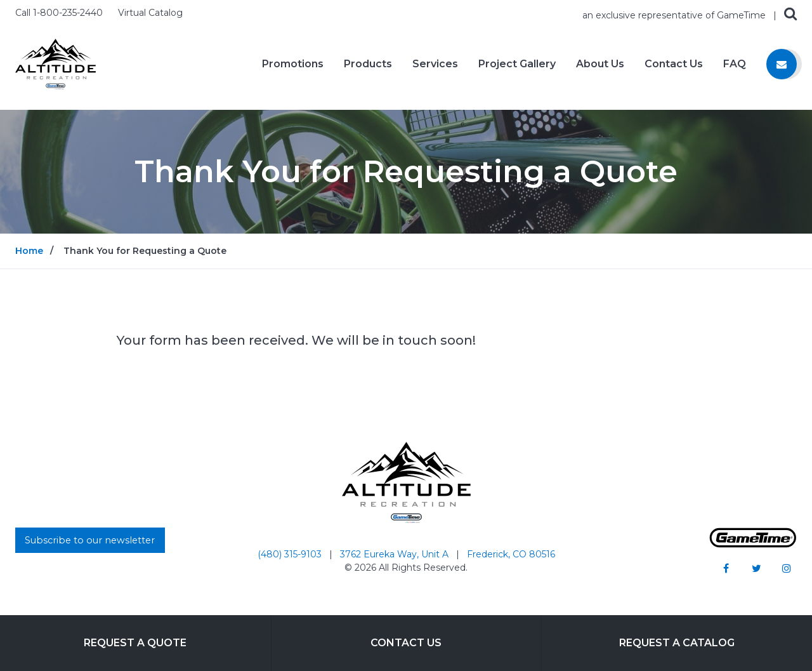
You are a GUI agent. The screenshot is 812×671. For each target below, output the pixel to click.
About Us (600, 64)
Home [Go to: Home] (29, 251)
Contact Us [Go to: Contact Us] (406, 643)
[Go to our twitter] (756, 568)
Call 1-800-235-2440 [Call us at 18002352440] (60, 13)
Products (368, 64)
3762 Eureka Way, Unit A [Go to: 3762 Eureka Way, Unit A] (396, 554)
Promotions (293, 64)
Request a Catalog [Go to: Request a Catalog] (677, 643)
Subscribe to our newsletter (90, 540)
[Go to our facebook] (726, 568)
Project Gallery (517, 64)
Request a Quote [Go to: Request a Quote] (135, 643)
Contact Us (674, 64)
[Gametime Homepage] (753, 544)
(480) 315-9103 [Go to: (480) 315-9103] (291, 554)
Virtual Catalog (150, 13)
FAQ (735, 64)
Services (435, 64)
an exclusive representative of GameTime (675, 15)
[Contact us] (782, 64)
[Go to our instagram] (787, 568)
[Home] (56, 63)
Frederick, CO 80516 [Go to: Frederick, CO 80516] (511, 554)
